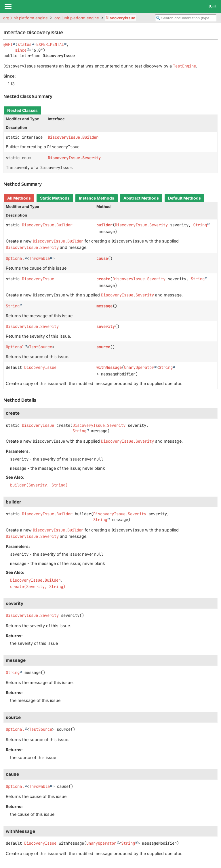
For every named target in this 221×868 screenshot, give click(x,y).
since (21, 50)
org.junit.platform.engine (25, 18)
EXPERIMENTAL (50, 44)
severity (106, 326)
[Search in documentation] (186, 18)
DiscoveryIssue (120, 18)
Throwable (39, 258)
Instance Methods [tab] (97, 198)
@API (8, 44)
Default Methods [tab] (184, 198)
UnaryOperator (139, 367)
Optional (15, 258)
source (103, 347)
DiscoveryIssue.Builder (73, 137)
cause (102, 258)
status (24, 44)
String (200, 225)
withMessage (109, 367)
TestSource (41, 347)
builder (104, 225)
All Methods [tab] (19, 198)
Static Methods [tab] (55, 198)
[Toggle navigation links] (8, 6)
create (103, 279)
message (104, 306)
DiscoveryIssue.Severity (74, 158)
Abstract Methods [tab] (141, 198)
